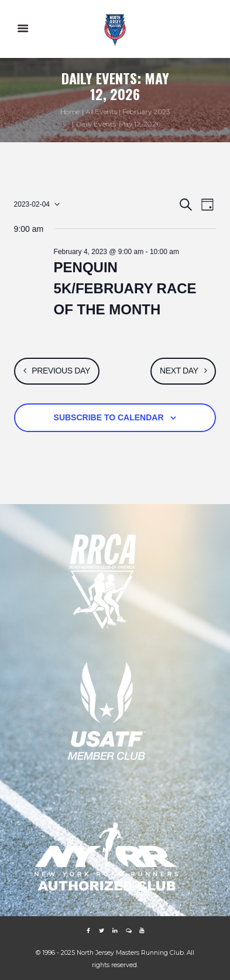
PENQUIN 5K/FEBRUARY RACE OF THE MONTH (125, 288)
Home (70, 112)
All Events (101, 112)
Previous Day (61, 371)
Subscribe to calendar (109, 417)
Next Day (179, 371)
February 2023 (146, 112)
